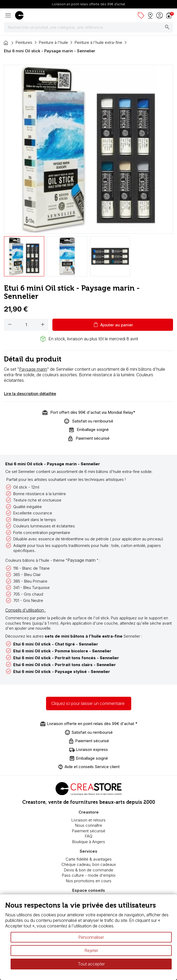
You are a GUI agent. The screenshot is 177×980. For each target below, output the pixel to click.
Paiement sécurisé (89, 831)
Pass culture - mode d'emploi (89, 875)
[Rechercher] (88, 27)
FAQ (89, 836)
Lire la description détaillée (30, 394)
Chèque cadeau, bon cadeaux (89, 864)
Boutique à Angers (89, 842)
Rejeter (91, 950)
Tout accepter (91, 964)
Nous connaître (89, 825)
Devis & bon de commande (89, 870)
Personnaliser (91, 937)
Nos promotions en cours (89, 881)
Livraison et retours (88, 820)
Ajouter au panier (113, 325)
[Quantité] (26, 325)
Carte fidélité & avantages (89, 859)
